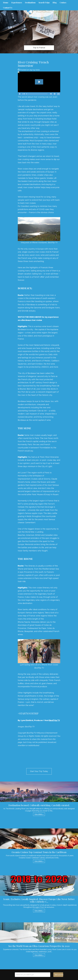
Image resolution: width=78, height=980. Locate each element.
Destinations (30, 3)
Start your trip (59, 975)
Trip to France (39, 48)
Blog (55, 3)
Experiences (17, 3)
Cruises (63, 3)
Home (6, 3)
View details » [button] (39, 814)
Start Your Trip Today (39, 771)
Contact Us (8, 8)
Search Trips (44, 3)
